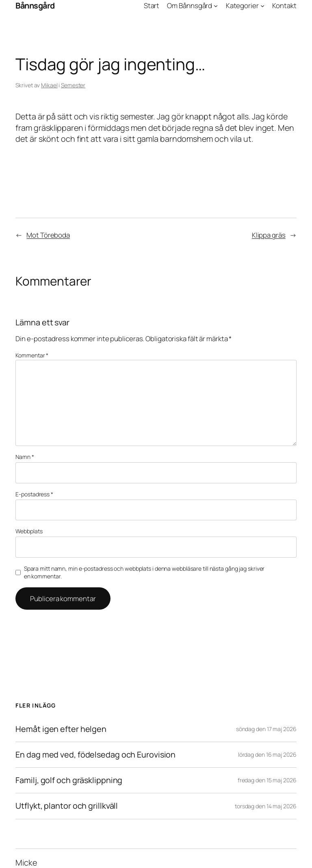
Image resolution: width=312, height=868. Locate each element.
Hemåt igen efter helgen (61, 729)
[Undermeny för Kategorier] (262, 6)
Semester (73, 85)
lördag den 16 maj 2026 (267, 754)
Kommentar (32, 355)
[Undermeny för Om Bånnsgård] (216, 6)
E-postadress (34, 494)
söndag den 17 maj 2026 (266, 729)
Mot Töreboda (48, 235)
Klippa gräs (269, 235)
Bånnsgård (35, 5)
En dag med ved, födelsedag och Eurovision (95, 755)
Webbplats (29, 531)
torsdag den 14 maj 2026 (266, 806)
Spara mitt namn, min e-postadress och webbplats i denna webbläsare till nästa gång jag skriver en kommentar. (144, 573)
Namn (25, 457)
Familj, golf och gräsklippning (69, 780)
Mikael (49, 85)
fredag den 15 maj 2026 (267, 780)
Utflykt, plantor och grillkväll (67, 806)
